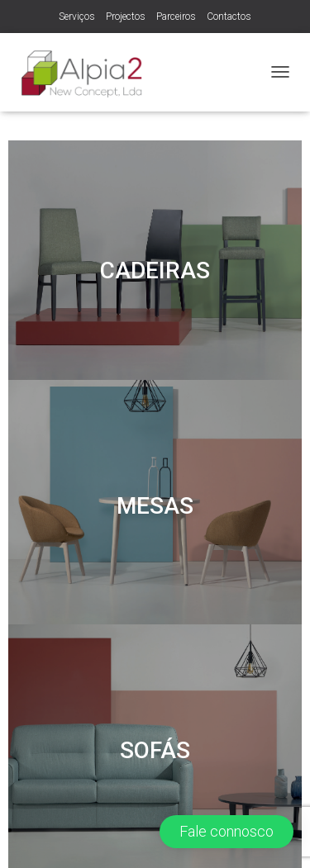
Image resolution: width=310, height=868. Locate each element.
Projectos (126, 17)
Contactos (229, 17)
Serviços (77, 17)
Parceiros (176, 17)
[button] (227, 832)
